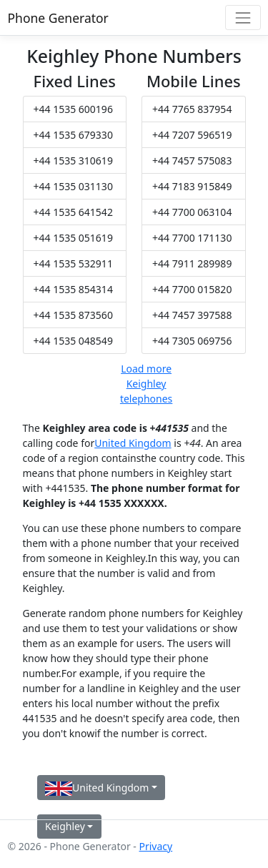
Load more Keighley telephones (146, 384)
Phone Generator (58, 18)
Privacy (155, 846)
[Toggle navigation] (243, 18)
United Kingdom (133, 443)
